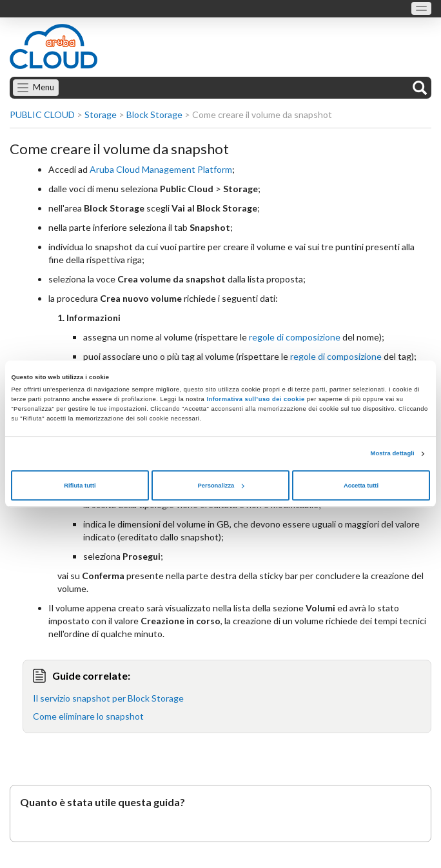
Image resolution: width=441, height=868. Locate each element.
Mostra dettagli (393, 454)
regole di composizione (295, 337)
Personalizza (221, 486)
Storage (101, 114)
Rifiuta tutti (80, 486)
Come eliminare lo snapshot (88, 716)
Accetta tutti (361, 486)
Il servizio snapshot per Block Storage (108, 698)
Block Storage (154, 114)
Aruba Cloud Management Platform (161, 169)
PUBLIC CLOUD (42, 114)
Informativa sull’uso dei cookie (254, 400)
